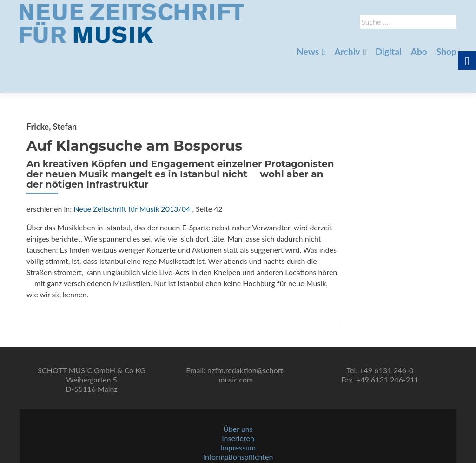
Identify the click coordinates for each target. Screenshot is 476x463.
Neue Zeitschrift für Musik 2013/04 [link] (132, 176)
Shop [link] (446, 51)
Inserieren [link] (238, 417)
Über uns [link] (238, 407)
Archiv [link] (347, 51)
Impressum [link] (238, 426)
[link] (132, 22)
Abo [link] (419, 51)
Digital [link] (389, 51)
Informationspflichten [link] (238, 435)
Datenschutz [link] (238, 454)
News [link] (308, 51)
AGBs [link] (238, 445)
